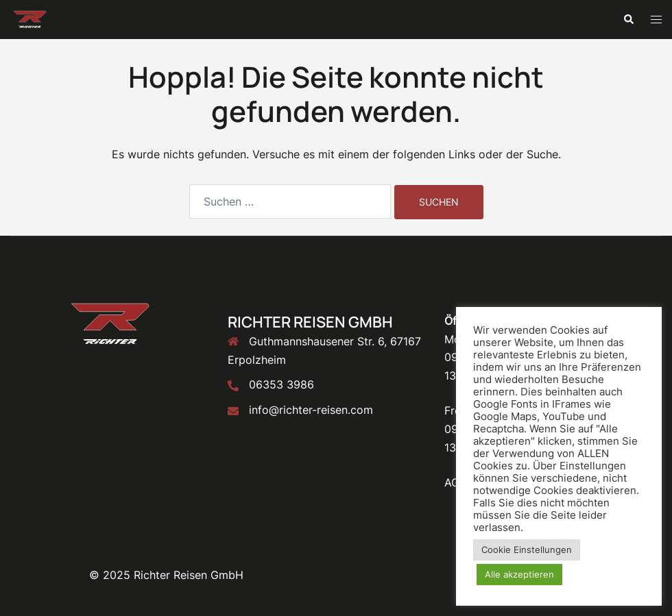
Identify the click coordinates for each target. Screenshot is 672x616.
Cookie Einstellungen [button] (527, 550)
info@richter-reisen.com (311, 410)
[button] (628, 19)
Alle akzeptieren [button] (519, 574)
